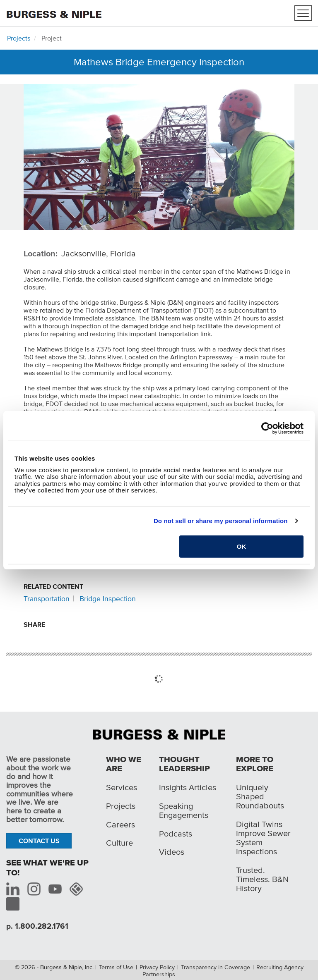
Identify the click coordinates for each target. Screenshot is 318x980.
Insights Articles (188, 787)
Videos (172, 852)
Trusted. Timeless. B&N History (262, 879)
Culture (119, 843)
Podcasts (176, 834)
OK (242, 546)
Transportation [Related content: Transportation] (47, 599)
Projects (19, 38)
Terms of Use (116, 967)
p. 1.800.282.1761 (37, 926)
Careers (120, 825)
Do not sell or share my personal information (221, 521)
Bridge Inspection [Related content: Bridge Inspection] (108, 599)
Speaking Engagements (184, 810)
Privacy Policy (157, 967)
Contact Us (39, 841)
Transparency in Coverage (216, 967)
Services (122, 787)
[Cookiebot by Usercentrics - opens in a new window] (267, 428)
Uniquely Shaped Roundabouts (260, 796)
